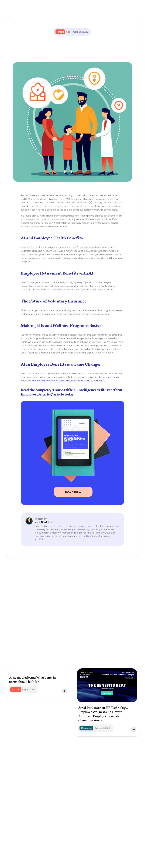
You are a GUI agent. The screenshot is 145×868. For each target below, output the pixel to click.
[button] (133, 10)
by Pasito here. (98, 381)
